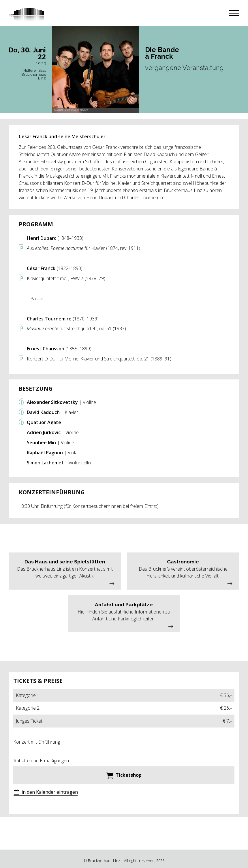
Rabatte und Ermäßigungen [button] (41, 761)
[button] (234, 13)
